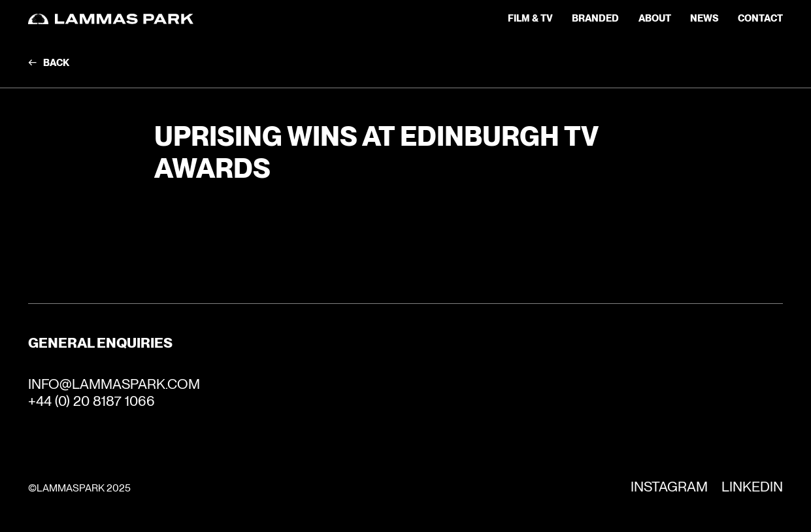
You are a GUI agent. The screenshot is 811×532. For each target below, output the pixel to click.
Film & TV (530, 19)
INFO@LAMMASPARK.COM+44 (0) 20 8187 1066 (114, 392)
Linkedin (752, 487)
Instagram (669, 487)
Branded (595, 19)
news (704, 19)
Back (56, 63)
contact (760, 19)
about (655, 19)
